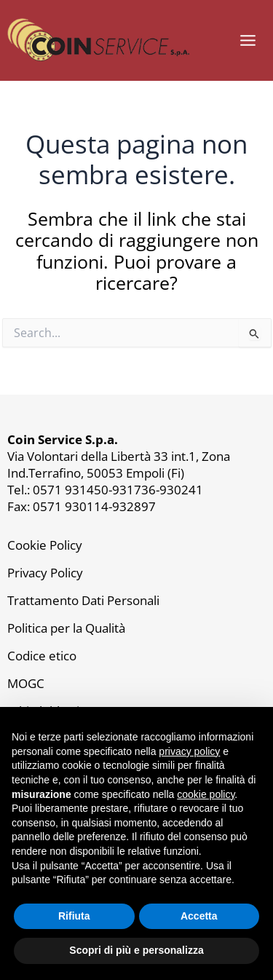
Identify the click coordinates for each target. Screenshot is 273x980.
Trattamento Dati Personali (83, 600)
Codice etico (42, 655)
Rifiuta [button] (74, 916)
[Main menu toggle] (248, 41)
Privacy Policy (45, 572)
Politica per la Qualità (66, 628)
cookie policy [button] (206, 794)
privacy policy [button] (189, 751)
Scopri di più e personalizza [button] (136, 950)
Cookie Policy (45, 545)
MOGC (26, 683)
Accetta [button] (199, 916)
